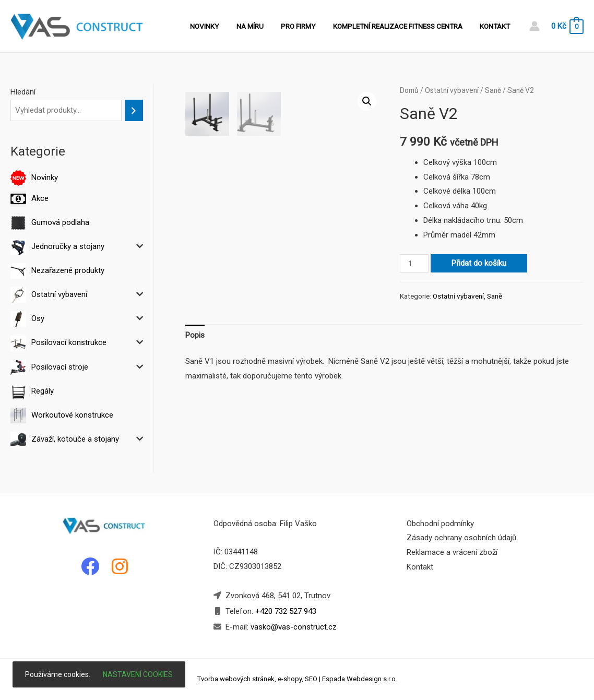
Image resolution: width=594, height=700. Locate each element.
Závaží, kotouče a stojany (75, 439)
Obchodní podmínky (440, 524)
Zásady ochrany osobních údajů (461, 538)
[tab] (195, 336)
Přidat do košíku (479, 263)
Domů (409, 90)
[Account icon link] (534, 26)
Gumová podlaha (60, 222)
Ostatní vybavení (59, 294)
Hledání (23, 92)
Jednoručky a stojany (68, 246)
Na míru (262, 26)
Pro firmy (306, 26)
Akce (40, 198)
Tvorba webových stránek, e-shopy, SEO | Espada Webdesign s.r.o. (297, 679)
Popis (195, 335)
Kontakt (496, 26)
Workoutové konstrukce (72, 415)
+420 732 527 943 (286, 611)
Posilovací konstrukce (69, 342)
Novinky (219, 26)
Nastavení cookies (138, 674)
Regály (43, 391)
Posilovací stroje (60, 367)
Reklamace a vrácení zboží (452, 552)
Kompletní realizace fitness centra (402, 26)
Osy (38, 318)
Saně (493, 90)
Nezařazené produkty (68, 270)
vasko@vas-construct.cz (293, 627)
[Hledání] (134, 110)
